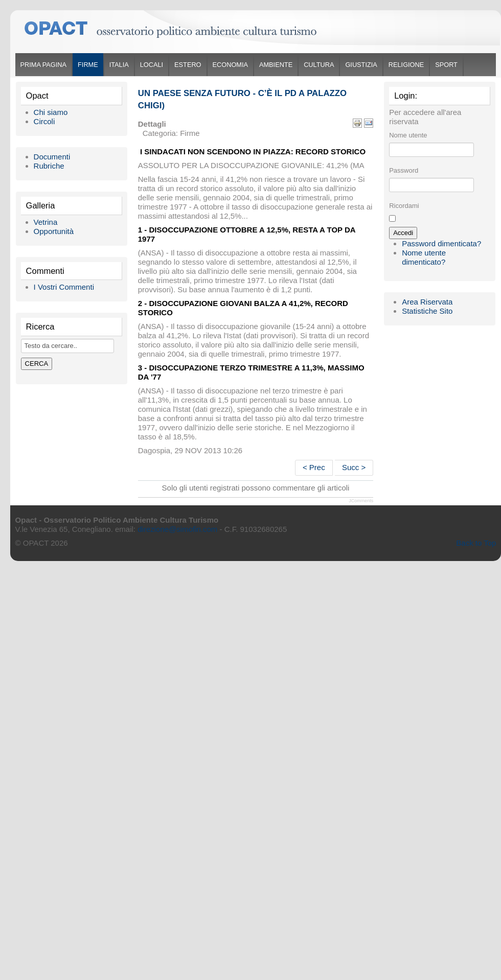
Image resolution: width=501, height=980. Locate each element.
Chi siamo (51, 112)
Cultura (319, 65)
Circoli (44, 121)
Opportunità (54, 231)
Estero (188, 65)
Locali (152, 65)
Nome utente (408, 135)
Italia (119, 65)
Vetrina (46, 222)
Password (404, 170)
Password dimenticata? (441, 243)
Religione (406, 65)
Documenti (52, 157)
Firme (88, 65)
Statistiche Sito (427, 311)
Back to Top (476, 543)
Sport (446, 65)
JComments (361, 501)
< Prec (314, 467)
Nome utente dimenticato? (424, 257)
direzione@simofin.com (177, 529)
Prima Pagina (43, 65)
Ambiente (276, 65)
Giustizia (361, 65)
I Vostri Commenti (64, 287)
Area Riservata (427, 302)
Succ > (354, 467)
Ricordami (404, 206)
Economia (230, 65)
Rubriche (49, 166)
